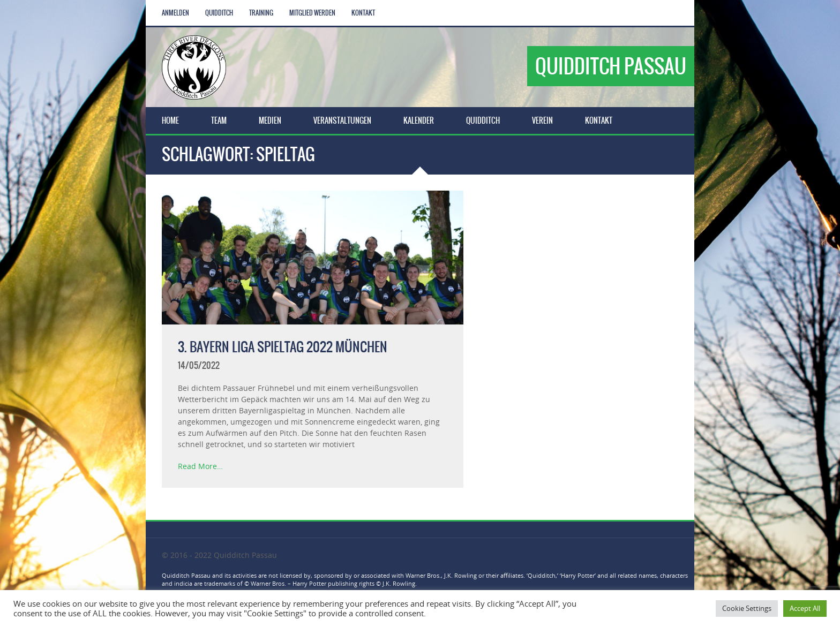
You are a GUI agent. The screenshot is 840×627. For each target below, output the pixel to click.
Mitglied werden (312, 13)
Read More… (200, 466)
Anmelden (175, 13)
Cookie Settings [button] (747, 608)
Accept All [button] (805, 608)
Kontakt (363, 13)
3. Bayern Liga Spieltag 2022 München (283, 347)
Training (261, 13)
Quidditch (219, 13)
